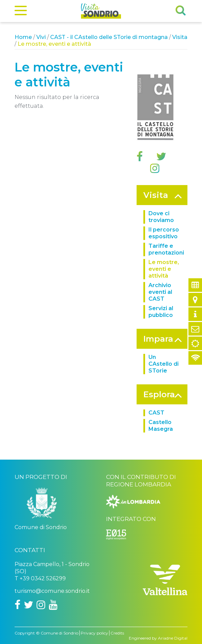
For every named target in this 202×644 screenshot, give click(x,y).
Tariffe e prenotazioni (166, 249)
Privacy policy (94, 633)
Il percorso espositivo (164, 233)
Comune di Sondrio (59, 633)
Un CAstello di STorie (164, 364)
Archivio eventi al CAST (160, 292)
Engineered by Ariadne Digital (158, 638)
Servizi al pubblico (161, 312)
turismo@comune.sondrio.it (52, 591)
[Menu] (21, 12)
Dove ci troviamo (161, 217)
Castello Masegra (161, 426)
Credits (117, 633)
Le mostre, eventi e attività (164, 269)
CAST (156, 413)
